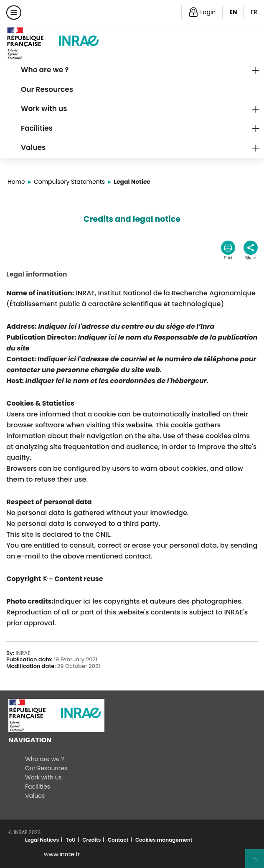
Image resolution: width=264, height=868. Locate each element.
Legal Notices (42, 840)
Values (33, 147)
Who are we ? (45, 70)
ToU (71, 840)
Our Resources (47, 89)
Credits (91, 840)
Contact (118, 840)
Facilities (37, 128)
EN (233, 12)
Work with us (44, 109)
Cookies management (164, 840)
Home (16, 182)
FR (254, 12)
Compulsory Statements (69, 182)
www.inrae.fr (62, 854)
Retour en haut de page (258, 862)
